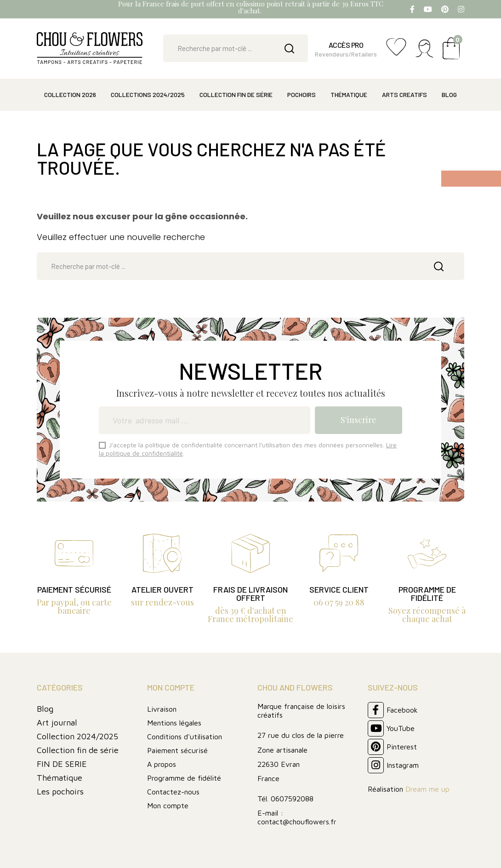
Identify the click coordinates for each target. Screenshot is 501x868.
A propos (162, 764)
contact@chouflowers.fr (297, 822)
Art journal (57, 722)
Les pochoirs (60, 791)
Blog (45, 709)
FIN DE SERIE (62, 764)
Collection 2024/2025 (77, 736)
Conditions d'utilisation (185, 737)
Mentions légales (174, 723)
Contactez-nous (173, 792)
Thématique (60, 778)
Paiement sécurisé (177, 750)
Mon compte (168, 805)
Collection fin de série (78, 750)
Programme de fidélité (184, 778)
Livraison (162, 709)
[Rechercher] (236, 48)
